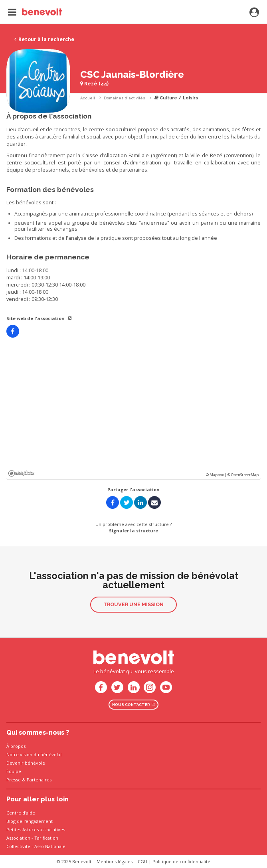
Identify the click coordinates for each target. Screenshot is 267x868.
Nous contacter (134, 705)
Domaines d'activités (125, 98)
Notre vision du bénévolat (34, 754)
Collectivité (18, 846)
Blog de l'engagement (30, 821)
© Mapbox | (217, 475)
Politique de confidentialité (181, 861)
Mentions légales (115, 861)
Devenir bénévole (26, 763)
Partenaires (39, 780)
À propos (16, 746)
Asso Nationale (50, 846)
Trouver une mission (133, 604)
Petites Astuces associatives (36, 829)
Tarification (46, 838)
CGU (142, 861)
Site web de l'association (39, 318)
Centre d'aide (21, 813)
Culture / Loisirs (176, 98)
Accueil (88, 98)
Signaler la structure (133, 531)
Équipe (14, 771)
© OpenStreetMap (243, 475)
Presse (14, 780)
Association (18, 838)
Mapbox (21, 473)
